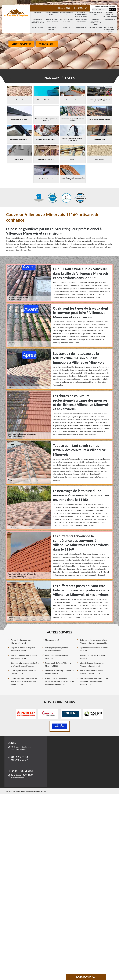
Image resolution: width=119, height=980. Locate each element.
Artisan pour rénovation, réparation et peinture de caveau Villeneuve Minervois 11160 (94, 681)
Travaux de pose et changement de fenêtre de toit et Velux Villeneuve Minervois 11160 (24, 681)
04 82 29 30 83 (63, 8)
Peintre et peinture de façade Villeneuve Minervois (22, 641)
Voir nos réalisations (21, 44)
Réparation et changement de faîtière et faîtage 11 (38, 21)
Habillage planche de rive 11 (96, 14)
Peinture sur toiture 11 (67, 14)
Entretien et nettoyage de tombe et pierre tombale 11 (81, 14)
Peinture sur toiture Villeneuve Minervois (57, 657)
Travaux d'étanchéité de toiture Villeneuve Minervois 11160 (91, 672)
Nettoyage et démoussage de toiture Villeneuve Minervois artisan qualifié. (93, 641)
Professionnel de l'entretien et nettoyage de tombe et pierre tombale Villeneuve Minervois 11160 (59, 681)
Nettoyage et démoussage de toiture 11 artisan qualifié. (96, 22)
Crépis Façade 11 (81, 28)
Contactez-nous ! (47, 44)
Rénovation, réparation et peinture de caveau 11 (110, 14)
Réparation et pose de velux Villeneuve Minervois (94, 649)
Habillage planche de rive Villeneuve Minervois (93, 657)
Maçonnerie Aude (110, 19)
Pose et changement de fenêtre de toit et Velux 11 (110, 29)
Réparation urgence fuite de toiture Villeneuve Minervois (24, 657)
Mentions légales (40, 791)
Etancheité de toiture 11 (96, 29)
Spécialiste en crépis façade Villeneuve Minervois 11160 (59, 672)
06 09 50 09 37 (80, 8)
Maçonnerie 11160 (52, 640)
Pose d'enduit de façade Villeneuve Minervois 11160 (58, 665)
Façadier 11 (67, 28)
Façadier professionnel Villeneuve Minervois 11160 (23, 672)
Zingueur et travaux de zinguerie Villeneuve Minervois (23, 649)
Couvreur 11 (38, 13)
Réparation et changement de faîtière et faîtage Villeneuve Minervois (25, 665)
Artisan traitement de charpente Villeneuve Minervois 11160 (92, 665)
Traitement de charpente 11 (52, 29)
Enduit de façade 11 (38, 28)
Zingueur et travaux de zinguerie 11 (81, 20)
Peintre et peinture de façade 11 (52, 14)
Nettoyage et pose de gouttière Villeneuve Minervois (57, 649)
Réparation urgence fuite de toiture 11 (52, 20)
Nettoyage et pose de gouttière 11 (67, 20)
